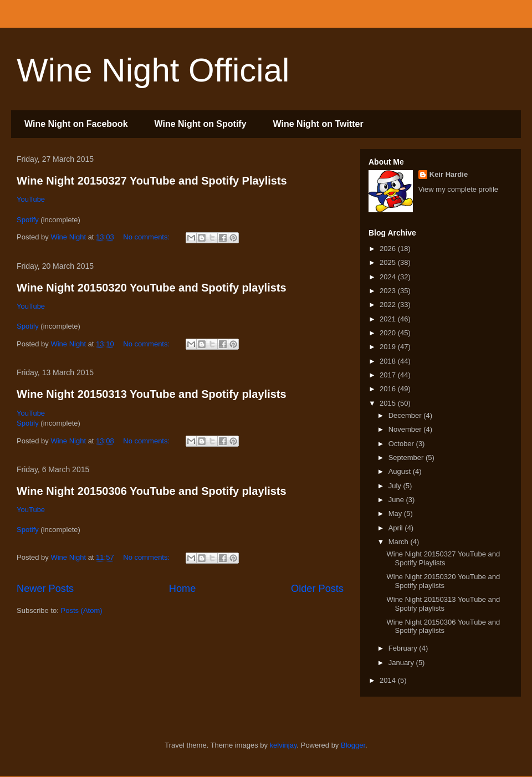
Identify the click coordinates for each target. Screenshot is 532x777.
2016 (389, 389)
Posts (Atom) (82, 610)
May (396, 513)
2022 (389, 305)
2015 (389, 403)
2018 (389, 361)
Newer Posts (45, 589)
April (397, 528)
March (400, 542)
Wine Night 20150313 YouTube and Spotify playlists (152, 394)
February (404, 648)
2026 (389, 249)
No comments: (147, 237)
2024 (389, 277)
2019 (389, 347)
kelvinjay (283, 745)
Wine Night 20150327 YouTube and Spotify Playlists (152, 181)
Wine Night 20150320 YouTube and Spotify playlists (152, 288)
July (396, 486)
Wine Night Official (153, 70)
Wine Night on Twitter (318, 124)
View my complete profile (458, 189)
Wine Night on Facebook (76, 124)
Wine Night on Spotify (201, 124)
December (406, 415)
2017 (389, 375)
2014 (389, 680)
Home (183, 589)
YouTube (31, 199)
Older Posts (317, 589)
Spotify (28, 220)
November (406, 429)
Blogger (353, 745)
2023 (389, 291)
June (397, 500)
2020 (389, 333)
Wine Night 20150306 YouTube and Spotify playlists (152, 491)
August (401, 471)
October (402, 444)
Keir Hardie (449, 174)
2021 (389, 319)
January (402, 663)
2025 (389, 262)
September (407, 457)
